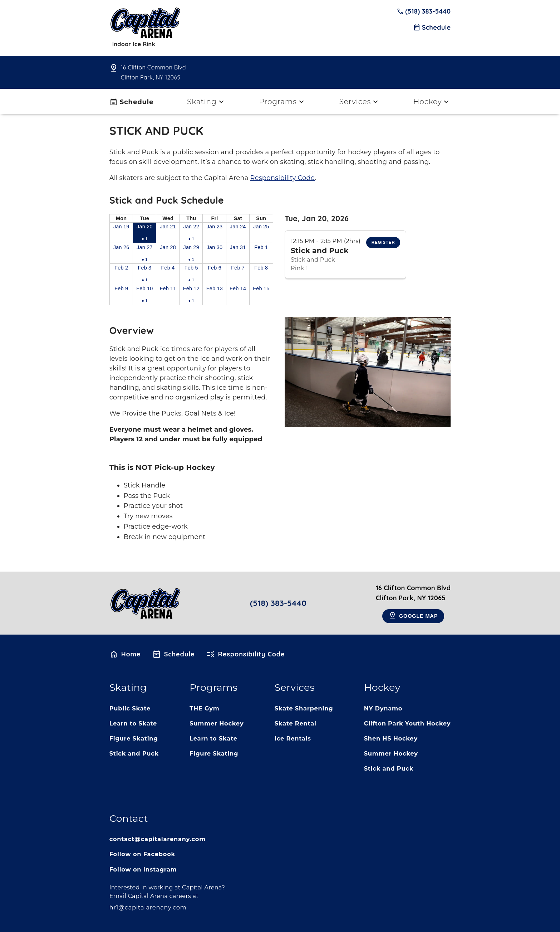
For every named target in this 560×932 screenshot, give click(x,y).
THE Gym (204, 708)
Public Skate (130, 708)
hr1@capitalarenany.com (148, 907)
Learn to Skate (133, 723)
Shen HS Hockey (391, 738)
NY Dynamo (383, 708)
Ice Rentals (293, 738)
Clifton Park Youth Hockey (407, 723)
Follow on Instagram (143, 869)
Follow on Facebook (142, 854)
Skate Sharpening (304, 708)
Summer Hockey (217, 723)
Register (383, 242)
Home (125, 654)
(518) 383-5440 (424, 11)
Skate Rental (296, 723)
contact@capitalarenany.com (158, 839)
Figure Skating (134, 738)
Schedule (432, 28)
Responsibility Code (282, 178)
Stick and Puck (134, 753)
